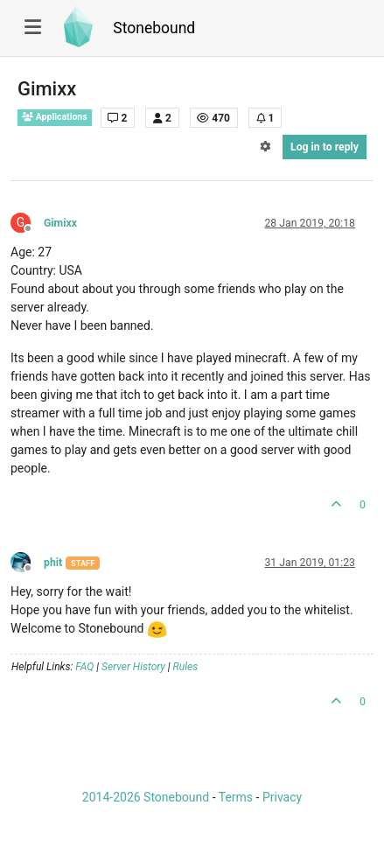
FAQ (84, 667)
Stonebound (154, 28)
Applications (55, 117)
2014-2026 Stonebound (146, 797)
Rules (186, 667)
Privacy (282, 797)
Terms (236, 797)
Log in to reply (325, 147)
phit (53, 563)
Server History (133, 667)
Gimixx (60, 223)
